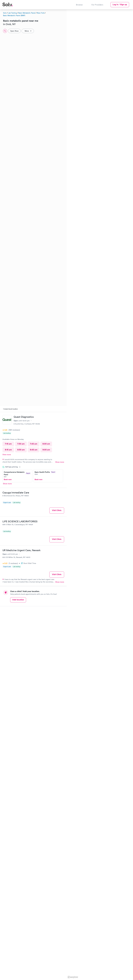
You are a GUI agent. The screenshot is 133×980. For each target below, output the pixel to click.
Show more (60, 462)
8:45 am (34, 450)
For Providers (97, 5)
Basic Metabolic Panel (27, 13)
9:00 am (46, 450)
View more (7, 455)
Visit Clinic (57, 510)
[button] (131, 60)
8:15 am (8, 450)
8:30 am (21, 450)
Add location (18, 600)
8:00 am (46, 444)
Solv (5, 13)
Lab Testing (12, 13)
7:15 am (8, 444)
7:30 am (21, 444)
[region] (100, 494)
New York (41, 13)
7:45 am (34, 444)
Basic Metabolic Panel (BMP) (14, 15)
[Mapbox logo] (73, 977)
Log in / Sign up (120, 4)
